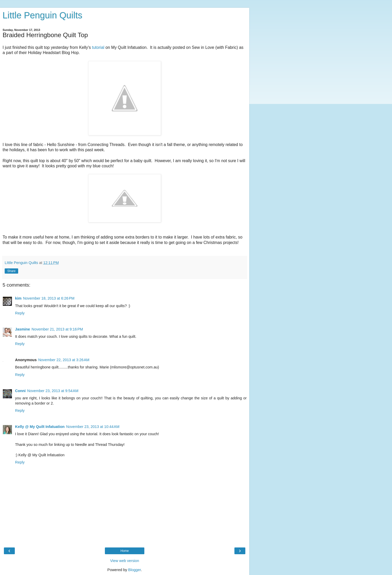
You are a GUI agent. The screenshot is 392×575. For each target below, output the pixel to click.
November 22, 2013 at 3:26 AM (64, 360)
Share (11, 271)
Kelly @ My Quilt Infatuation (40, 427)
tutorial (98, 47)
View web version (125, 561)
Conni (20, 391)
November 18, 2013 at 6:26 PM (49, 298)
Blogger (135, 570)
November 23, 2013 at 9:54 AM (53, 391)
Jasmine (23, 329)
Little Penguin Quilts (42, 15)
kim (18, 298)
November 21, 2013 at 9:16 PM (57, 329)
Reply (20, 313)
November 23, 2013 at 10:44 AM (93, 427)
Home (125, 551)
